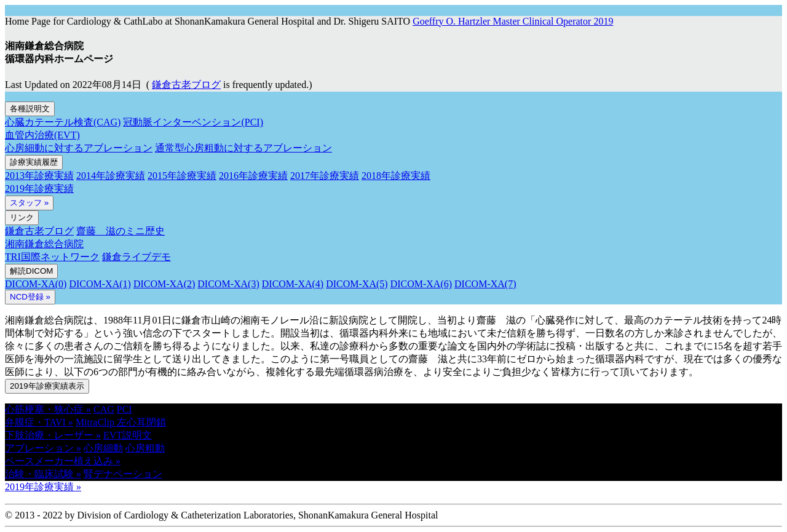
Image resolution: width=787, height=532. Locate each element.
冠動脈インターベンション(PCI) (193, 122)
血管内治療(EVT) (42, 135)
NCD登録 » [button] (30, 297)
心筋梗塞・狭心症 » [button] (48, 409)
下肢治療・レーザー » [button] (53, 435)
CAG (104, 409)
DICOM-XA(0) (36, 284)
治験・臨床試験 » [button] (43, 474)
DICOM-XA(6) (421, 284)
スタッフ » (29, 203)
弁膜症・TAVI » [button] (39, 422)
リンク (22, 217)
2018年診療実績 (396, 176)
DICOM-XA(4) (293, 284)
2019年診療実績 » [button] (43, 487)
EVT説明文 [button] (128, 435)
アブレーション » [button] (43, 448)
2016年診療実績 (253, 176)
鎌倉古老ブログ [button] (186, 85)
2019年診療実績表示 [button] (47, 386)
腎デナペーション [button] (123, 474)
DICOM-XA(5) (357, 284)
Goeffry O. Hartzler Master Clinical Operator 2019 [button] (513, 21)
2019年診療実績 (39, 189)
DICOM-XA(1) (100, 284)
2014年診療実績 (111, 176)
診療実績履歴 (34, 162)
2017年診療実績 (325, 176)
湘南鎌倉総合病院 (44, 244)
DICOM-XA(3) (228, 284)
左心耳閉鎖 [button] (141, 422)
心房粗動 (145, 448)
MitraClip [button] (96, 422)
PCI (125, 409)
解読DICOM (31, 271)
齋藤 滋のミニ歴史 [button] (121, 231)
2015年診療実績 (182, 176)
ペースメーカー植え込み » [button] (63, 461)
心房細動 (103, 448)
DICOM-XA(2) (164, 284)
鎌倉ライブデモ (136, 257)
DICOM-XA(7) (485, 284)
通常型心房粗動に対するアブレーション (243, 148)
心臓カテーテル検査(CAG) (63, 122)
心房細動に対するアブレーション (79, 148)
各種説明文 (30, 109)
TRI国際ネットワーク (52, 257)
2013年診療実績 (39, 176)
